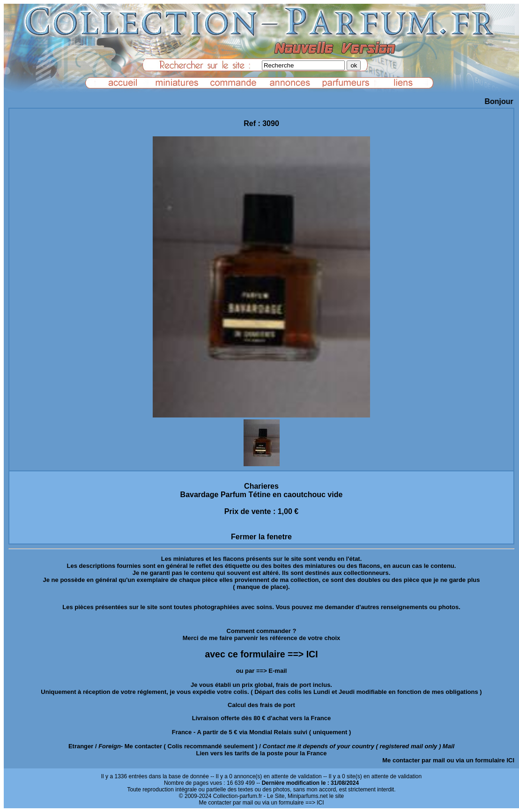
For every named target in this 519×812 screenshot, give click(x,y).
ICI (510, 760)
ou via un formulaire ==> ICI (289, 803)
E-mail (278, 671)
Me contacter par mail (414, 760)
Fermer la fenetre (261, 537)
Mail (449, 746)
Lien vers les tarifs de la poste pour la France (262, 753)
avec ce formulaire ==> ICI (261, 654)
